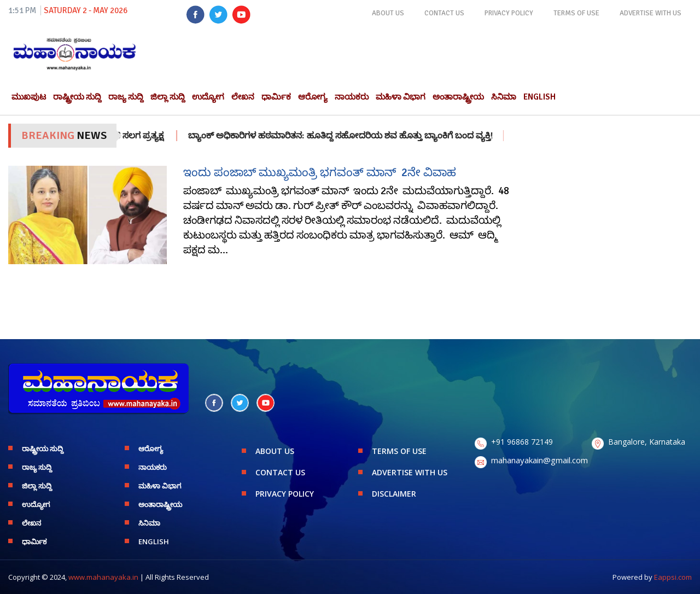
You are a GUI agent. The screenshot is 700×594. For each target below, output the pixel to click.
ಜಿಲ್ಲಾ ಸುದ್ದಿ (168, 97)
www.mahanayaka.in (103, 577)
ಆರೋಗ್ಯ (313, 97)
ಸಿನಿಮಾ (504, 97)
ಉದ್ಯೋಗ (208, 97)
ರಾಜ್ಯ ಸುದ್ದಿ (126, 97)
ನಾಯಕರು (352, 97)
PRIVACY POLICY (509, 13)
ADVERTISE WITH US (651, 13)
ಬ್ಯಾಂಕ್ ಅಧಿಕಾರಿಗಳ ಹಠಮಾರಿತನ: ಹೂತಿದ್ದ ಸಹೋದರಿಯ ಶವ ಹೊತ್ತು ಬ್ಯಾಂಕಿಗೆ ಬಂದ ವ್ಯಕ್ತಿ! (352, 136)
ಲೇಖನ (243, 97)
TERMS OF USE (576, 13)
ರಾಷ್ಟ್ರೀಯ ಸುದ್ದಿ (77, 97)
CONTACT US (444, 13)
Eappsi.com (673, 577)
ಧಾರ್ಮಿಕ (276, 97)
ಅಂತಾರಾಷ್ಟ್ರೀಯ (458, 97)
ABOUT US (388, 13)
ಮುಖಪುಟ (29, 97)
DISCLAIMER (394, 494)
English (539, 97)
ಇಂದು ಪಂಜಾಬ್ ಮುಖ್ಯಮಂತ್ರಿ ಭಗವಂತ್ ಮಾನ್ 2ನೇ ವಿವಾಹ (320, 172)
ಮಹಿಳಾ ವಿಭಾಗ (401, 97)
